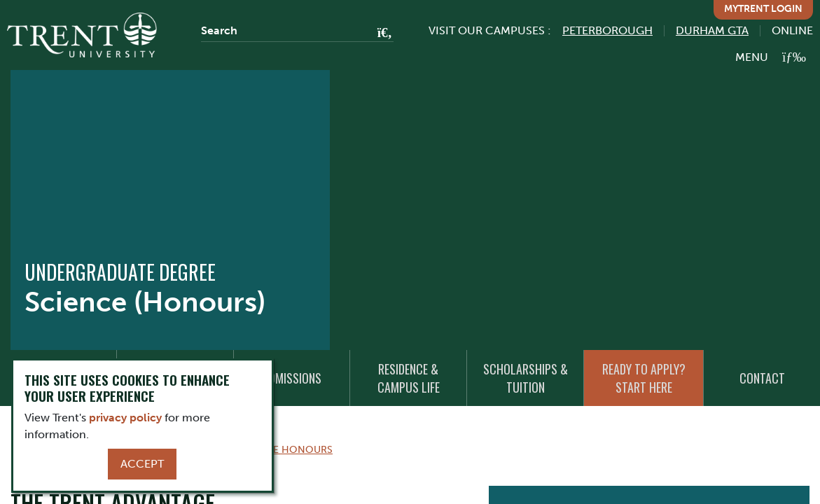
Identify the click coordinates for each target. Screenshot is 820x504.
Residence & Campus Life (409, 378)
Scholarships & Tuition (526, 378)
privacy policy (125, 418)
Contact (762, 378)
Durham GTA (712, 30)
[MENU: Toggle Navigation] (771, 57)
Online (792, 30)
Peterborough (607, 30)
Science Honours (285, 449)
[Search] (297, 31)
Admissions (292, 378)
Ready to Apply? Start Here (644, 378)
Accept (142, 464)
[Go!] (381, 34)
